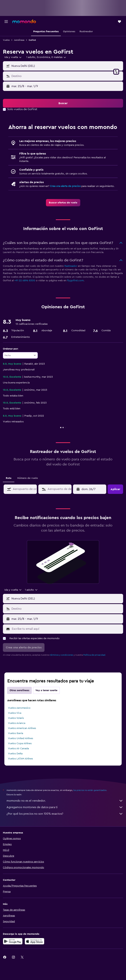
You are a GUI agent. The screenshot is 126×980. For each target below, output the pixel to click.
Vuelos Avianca (17, 723)
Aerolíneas (19, 40)
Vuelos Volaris (16, 718)
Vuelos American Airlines (22, 728)
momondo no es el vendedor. (65, 801)
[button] (6, 22)
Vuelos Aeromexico (19, 708)
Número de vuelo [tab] (28, 478)
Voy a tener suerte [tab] (46, 690)
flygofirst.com (75, 281)
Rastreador (71, 266)
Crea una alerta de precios (65, 186)
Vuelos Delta (15, 754)
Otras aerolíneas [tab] (19, 690)
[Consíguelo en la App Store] (34, 941)
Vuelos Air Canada (18, 749)
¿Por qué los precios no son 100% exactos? (65, 814)
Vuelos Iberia (16, 733)
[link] (63, 203)
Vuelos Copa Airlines (20, 743)
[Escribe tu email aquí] (67, 629)
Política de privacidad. (95, 655)
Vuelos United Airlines (21, 738)
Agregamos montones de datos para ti (65, 807)
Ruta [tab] (9, 478)
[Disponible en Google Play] (13, 941)
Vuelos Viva (15, 713)
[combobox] (13, 57)
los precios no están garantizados (90, 790)
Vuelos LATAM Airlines (20, 759)
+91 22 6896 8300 (25, 281)
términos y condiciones (62, 655)
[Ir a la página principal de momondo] (24, 21)
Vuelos (6, 40)
